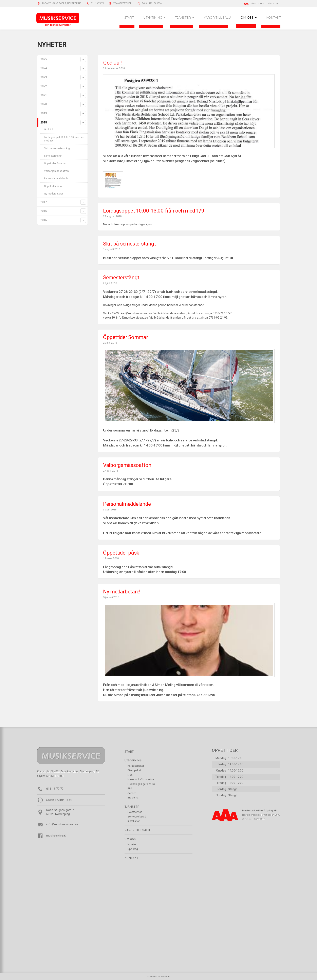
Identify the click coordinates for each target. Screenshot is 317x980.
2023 (44, 78)
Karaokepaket (136, 766)
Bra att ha (133, 798)
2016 (44, 212)
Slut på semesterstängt (57, 149)
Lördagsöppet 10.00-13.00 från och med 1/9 (64, 139)
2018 (44, 123)
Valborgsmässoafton (56, 172)
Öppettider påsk (53, 187)
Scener (132, 793)
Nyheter (132, 845)
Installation (134, 822)
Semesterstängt (53, 156)
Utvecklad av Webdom (158, 977)
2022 (44, 87)
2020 (44, 105)
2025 (44, 60)
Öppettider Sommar (55, 164)
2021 (44, 96)
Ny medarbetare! (53, 194)
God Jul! (49, 130)
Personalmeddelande (56, 179)
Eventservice (135, 813)
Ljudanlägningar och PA (141, 784)
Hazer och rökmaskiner (141, 780)
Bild (130, 789)
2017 (44, 203)
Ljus (130, 775)
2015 (44, 221)
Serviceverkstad (137, 817)
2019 (44, 114)
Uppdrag (133, 849)
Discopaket (134, 771)
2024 (44, 69)
